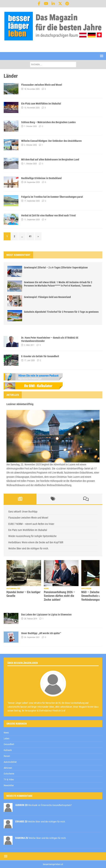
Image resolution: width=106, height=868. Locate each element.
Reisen (7, 756)
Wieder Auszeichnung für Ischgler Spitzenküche (32, 536)
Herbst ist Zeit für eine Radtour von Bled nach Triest (48, 215)
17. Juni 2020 (29, 360)
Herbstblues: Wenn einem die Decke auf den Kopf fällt (36, 542)
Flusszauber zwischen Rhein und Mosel (42, 85)
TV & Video (9, 779)
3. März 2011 (29, 345)
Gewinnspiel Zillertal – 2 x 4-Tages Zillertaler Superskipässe (56, 267)
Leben (6, 739)
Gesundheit (9, 744)
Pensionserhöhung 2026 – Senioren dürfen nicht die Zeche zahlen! (59, 596)
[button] (101, 56)
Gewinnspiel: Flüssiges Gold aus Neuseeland (47, 297)
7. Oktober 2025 (30, 126)
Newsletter (9, 785)
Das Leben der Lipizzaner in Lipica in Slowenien (46, 615)
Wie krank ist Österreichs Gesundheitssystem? (50, 805)
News (6, 733)
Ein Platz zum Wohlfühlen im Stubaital (41, 104)
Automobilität (10, 762)
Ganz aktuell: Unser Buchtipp (23, 512)
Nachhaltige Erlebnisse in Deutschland (41, 178)
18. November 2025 (32, 89)
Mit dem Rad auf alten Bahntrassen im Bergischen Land (50, 159)
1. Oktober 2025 (30, 164)
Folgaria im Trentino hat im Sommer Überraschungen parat (52, 197)
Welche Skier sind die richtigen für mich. (29, 548)
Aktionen (8, 768)
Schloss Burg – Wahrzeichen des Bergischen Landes (48, 122)
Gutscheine (9, 774)
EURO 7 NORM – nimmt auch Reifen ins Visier (31, 524)
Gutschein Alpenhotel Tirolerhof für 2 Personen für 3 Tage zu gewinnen (61, 312)
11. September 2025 (32, 220)
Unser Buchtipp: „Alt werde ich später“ (41, 633)
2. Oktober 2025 (30, 145)
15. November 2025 (32, 108)
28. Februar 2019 (31, 619)
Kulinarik (8, 750)
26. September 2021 (32, 637)
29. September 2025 (32, 182)
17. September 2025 (32, 201)
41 (30, 236)
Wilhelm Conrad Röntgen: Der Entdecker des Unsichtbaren (51, 141)
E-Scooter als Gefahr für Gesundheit (40, 356)
